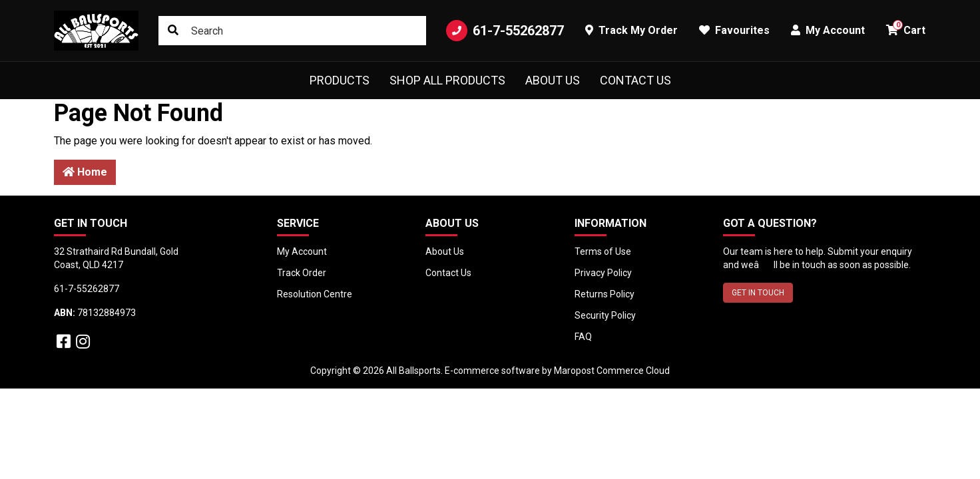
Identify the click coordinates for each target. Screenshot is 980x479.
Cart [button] (906, 28)
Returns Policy (605, 294)
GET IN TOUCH (758, 293)
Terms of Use (603, 251)
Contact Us (635, 80)
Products (340, 80)
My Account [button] (828, 30)
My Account (302, 251)
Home (85, 172)
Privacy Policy (603, 273)
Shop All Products (447, 80)
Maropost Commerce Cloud (612, 371)
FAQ (583, 337)
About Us (553, 80)
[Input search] (292, 31)
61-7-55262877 (505, 31)
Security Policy (605, 315)
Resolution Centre (315, 294)
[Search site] (173, 31)
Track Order (302, 273)
